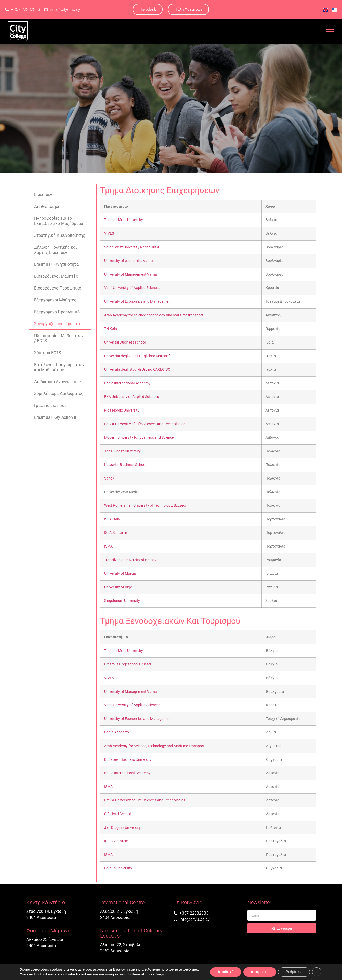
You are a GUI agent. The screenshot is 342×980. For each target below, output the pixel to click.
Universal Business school (125, 342)
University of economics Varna (128, 261)
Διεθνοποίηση (47, 206)
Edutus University (118, 868)
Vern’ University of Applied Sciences (132, 288)
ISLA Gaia (112, 519)
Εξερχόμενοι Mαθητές (55, 300)
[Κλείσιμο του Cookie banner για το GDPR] (317, 972)
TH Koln (111, 329)
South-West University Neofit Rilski (132, 247)
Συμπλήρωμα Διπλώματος (59, 394)
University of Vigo (118, 587)
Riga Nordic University (122, 410)
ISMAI (109, 546)
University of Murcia (120, 573)
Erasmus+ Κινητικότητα (56, 264)
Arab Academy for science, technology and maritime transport (154, 315)
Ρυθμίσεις (295, 972)
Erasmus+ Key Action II (55, 417)
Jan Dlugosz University (122, 451)
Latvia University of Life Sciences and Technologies (145, 424)
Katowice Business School (125, 465)
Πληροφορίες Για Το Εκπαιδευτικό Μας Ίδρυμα (59, 221)
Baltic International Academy (127, 383)
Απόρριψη (260, 972)
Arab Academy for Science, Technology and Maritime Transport (154, 746)
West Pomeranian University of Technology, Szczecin (146, 506)
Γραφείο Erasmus (50, 405)
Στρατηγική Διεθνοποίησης (60, 235)
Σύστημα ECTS (48, 353)
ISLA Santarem (116, 533)
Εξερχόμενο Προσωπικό (57, 312)
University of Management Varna (131, 274)
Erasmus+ (43, 195)
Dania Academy (117, 732)
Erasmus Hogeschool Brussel (128, 664)
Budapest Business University (128, 760)
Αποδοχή (225, 972)
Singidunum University (122, 601)
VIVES (109, 234)
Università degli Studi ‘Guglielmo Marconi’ (137, 356)
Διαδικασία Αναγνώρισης (58, 382)
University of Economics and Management (138, 302)
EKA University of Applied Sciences (132, 397)
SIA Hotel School (117, 814)
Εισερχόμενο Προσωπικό (58, 288)
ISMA (108, 787)
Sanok (109, 478)
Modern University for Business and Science (139, 438)
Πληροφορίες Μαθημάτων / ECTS (59, 338)
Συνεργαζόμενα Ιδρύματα (58, 324)
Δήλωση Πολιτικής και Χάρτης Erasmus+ (55, 250)
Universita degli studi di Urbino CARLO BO (137, 370)
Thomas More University (124, 220)
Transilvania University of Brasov (130, 560)
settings (156, 974)
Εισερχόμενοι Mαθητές (56, 276)
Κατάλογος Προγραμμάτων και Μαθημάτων (59, 367)
